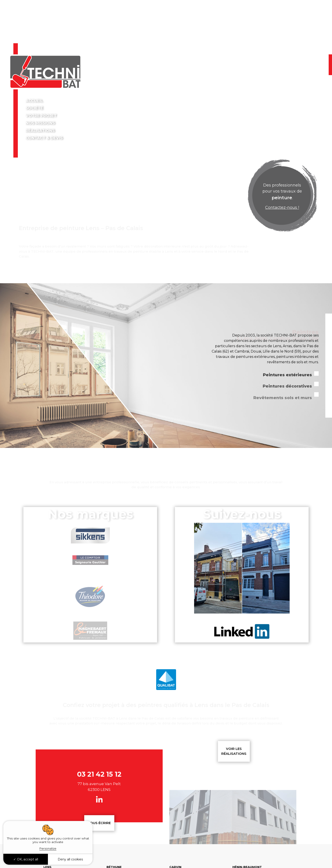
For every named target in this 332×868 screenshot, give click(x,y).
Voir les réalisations (234, 751)
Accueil (34, 101)
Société (35, 108)
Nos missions (41, 123)
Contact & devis (44, 138)
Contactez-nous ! (282, 207)
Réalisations (40, 131)
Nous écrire (99, 823)
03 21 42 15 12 (293, 61)
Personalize (48, 848)
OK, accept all (26, 859)
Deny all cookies (70, 859)
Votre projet (41, 116)
